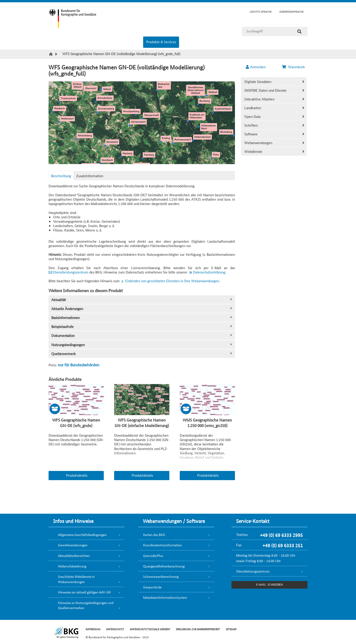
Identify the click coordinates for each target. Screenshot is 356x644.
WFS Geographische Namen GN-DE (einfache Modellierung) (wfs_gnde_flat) (142, 425)
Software (251, 134)
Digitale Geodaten (258, 81)
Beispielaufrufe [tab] (142, 326)
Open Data (252, 116)
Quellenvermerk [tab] (142, 354)
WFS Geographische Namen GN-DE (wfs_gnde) (76, 422)
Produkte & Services (161, 42)
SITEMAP (231, 629)
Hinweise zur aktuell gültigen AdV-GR (84, 592)
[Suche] (299, 31)
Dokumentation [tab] (142, 335)
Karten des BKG (154, 535)
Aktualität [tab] (142, 300)
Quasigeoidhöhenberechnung (164, 566)
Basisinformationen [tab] (142, 318)
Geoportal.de (152, 587)
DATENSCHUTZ (115, 629)
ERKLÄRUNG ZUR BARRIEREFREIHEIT (198, 629)
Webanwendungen (258, 143)
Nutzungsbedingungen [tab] (142, 345)
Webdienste (253, 151)
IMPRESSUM (93, 629)
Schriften (251, 125)
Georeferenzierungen (73, 545)
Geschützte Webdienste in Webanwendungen (76, 579)
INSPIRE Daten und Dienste (265, 90)
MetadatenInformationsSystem (165, 597)
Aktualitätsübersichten (74, 556)
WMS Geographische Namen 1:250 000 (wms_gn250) (207, 422)
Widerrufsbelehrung (72, 566)
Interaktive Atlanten (259, 99)
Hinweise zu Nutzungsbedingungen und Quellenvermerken (86, 605)
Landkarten (253, 108)
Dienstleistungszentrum (71, 272)
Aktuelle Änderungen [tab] (142, 309)
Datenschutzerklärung (209, 272)
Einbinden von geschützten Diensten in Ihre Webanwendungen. (172, 281)
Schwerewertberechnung (161, 576)
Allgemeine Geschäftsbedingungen (82, 535)
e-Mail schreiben (269, 584)
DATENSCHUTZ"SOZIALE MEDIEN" (150, 629)
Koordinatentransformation (162, 545)
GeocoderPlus (153, 556)
